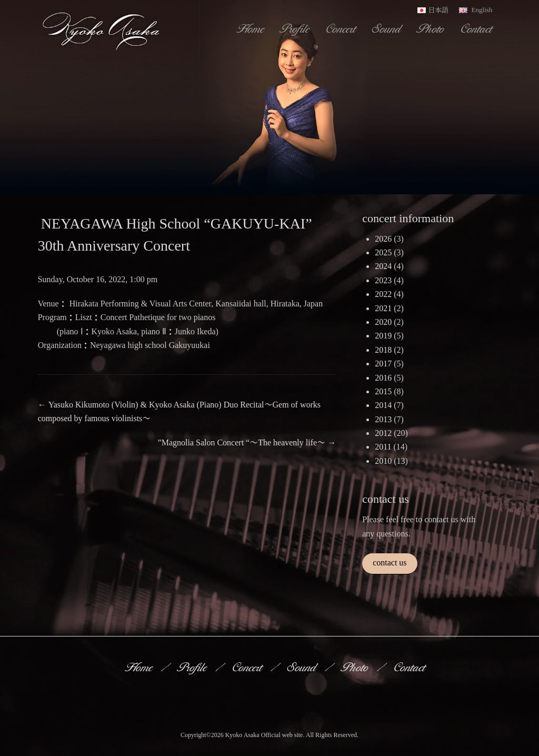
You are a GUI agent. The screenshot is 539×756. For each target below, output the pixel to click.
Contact (477, 28)
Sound (387, 28)
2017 (383, 364)
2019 (383, 336)
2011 (383, 447)
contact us (390, 563)
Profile (296, 28)
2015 (383, 391)
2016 (383, 378)
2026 (383, 239)
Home (251, 28)
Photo (432, 28)
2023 (383, 280)
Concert (342, 28)
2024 (383, 266)
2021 (383, 308)
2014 (383, 405)
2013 (383, 419)
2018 (383, 350)
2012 (383, 433)
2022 (383, 294)
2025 (383, 252)
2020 (383, 322)
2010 (383, 461)
